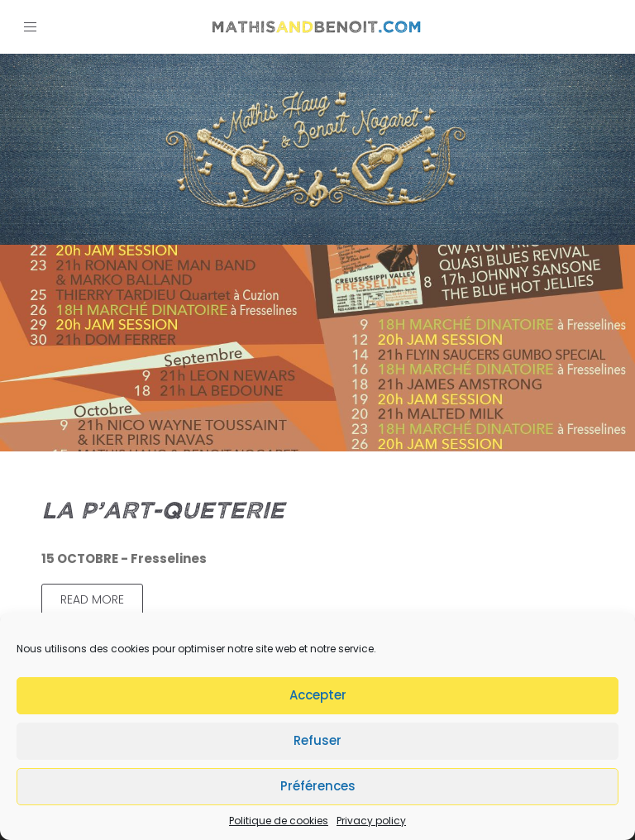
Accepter (318, 695)
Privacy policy (371, 821)
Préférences (318, 786)
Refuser (317, 740)
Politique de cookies (279, 821)
